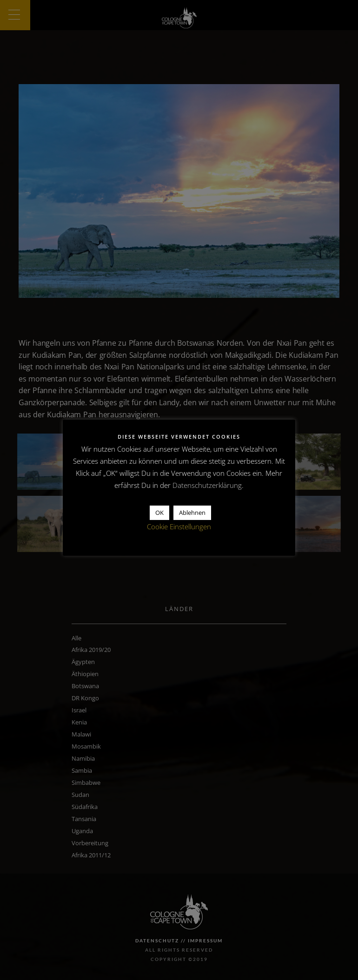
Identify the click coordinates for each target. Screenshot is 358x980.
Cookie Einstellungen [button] (179, 526)
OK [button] (159, 513)
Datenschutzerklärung (207, 485)
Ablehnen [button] (192, 513)
